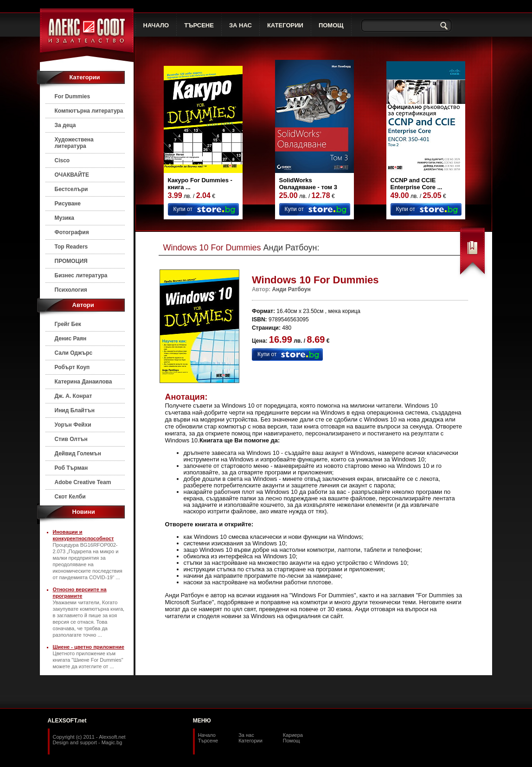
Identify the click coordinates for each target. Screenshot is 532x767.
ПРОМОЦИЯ (71, 261)
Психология (71, 290)
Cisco (62, 160)
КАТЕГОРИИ (285, 25)
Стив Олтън (71, 439)
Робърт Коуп (72, 367)
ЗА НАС (240, 25)
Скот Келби (70, 497)
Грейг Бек (68, 324)
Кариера (293, 735)
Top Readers (71, 247)
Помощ (292, 741)
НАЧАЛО (156, 25)
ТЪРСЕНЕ (199, 25)
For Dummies (73, 96)
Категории (250, 741)
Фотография (72, 232)
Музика (65, 218)
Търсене (208, 741)
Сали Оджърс (74, 353)
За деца (65, 125)
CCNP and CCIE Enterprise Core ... (417, 184)
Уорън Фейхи (73, 425)
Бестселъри (71, 189)
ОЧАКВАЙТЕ (72, 175)
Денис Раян (71, 339)
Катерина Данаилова (83, 382)
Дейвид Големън (78, 454)
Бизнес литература (81, 275)
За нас (246, 735)
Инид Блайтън (75, 410)
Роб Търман (71, 468)
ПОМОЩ (331, 25)
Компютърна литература (89, 111)
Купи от (183, 209)
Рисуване (68, 204)
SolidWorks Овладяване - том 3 (308, 184)
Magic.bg (112, 742)
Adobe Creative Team (83, 482)
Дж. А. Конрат (74, 396)
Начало (207, 735)
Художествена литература (74, 143)
